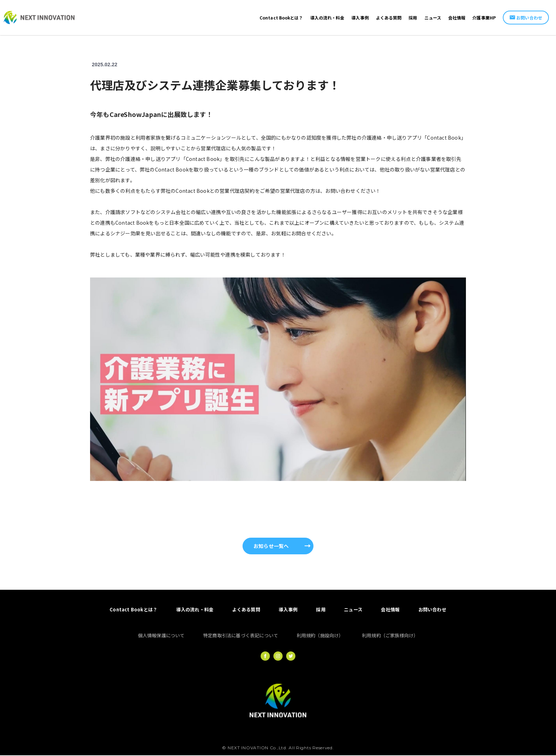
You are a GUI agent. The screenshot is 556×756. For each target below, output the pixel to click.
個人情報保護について (161, 636)
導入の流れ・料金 (194, 610)
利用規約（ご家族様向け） (390, 636)
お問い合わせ (526, 18)
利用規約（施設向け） (320, 636)
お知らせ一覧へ (271, 546)
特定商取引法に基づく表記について (241, 636)
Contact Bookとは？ (132, 610)
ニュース (354, 610)
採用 (321, 610)
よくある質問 (246, 610)
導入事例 (288, 610)
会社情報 (391, 610)
